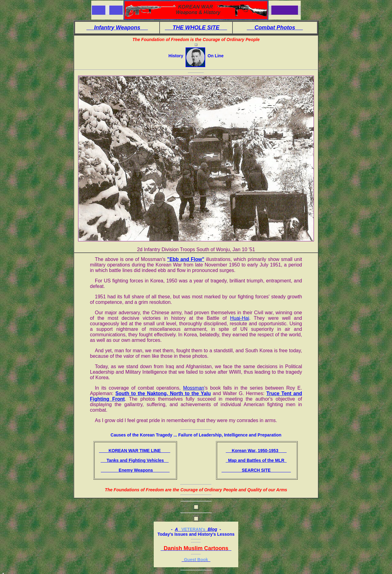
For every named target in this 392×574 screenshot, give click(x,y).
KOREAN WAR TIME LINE (135, 451)
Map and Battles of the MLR (256, 460)
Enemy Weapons (135, 470)
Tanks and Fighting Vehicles (134, 460)
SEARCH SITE (256, 470)
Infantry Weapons (117, 28)
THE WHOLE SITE (196, 28)
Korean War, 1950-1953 (256, 451)
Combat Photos (275, 28)
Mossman (194, 388)
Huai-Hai (239, 318)
